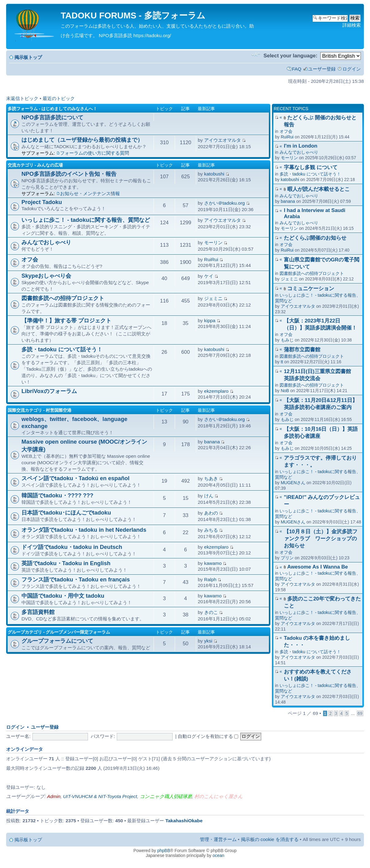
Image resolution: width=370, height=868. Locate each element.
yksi (208, 641)
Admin (54, 796)
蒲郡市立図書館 (302, 350)
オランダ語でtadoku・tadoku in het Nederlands (84, 530)
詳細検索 (352, 25)
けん (209, 496)
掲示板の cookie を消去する (270, 839)
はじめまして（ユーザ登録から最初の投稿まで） (82, 140)
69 (360, 713)
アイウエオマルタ (298, 306)
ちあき (211, 478)
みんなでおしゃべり (299, 152)
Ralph (210, 579)
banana (288, 201)
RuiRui (287, 137)
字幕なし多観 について (311, 167)
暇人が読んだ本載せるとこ (319, 189)
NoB (285, 391)
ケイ (209, 276)
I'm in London (301, 146)
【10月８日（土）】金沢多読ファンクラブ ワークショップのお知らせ (321, 539)
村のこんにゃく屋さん (219, 796)
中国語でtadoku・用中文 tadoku (63, 596)
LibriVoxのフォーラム (49, 391)
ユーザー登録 (322, 69)
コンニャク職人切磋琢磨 (166, 796)
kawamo (213, 563)
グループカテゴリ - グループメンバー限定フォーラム (59, 632)
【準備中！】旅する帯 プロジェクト (66, 320)
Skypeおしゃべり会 (46, 276)
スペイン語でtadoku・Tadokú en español (75, 478)
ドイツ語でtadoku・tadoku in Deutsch (72, 547)
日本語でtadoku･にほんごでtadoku (66, 513)
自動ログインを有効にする (208, 736)
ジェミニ (289, 279)
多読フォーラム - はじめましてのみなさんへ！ (52, 109)
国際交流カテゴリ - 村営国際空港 (40, 410)
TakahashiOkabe (184, 821)
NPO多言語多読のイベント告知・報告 (69, 174)
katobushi (290, 179)
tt (282, 362)
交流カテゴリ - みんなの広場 (35, 165)
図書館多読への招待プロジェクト (312, 273)
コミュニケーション (311, 289)
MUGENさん (293, 483)
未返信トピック (22, 98)
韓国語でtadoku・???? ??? (57, 495)
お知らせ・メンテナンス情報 (90, 193)
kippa (210, 320)
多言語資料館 (38, 612)
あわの (211, 513)
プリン (287, 558)
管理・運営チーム (218, 839)
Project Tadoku (42, 202)
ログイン (352, 69)
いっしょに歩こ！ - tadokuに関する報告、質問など (86, 220)
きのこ (211, 612)
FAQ (297, 69)
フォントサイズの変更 (256, 55)
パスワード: (103, 736)
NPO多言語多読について (52, 117)
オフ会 (286, 131)
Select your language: (290, 56)
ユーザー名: (18, 736)
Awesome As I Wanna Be (318, 567)
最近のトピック (59, 98)
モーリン (289, 158)
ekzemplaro (216, 391)
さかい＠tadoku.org (225, 203)
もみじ (287, 340)
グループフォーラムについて (57, 641)
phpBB (164, 851)
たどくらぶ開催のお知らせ (315, 238)
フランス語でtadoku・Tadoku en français (76, 579)
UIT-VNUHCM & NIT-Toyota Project (100, 796)
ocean (218, 855)
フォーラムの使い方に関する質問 (95, 153)
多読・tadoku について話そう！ (310, 174)
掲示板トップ (28, 57)
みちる (211, 530)
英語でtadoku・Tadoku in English (66, 563)
